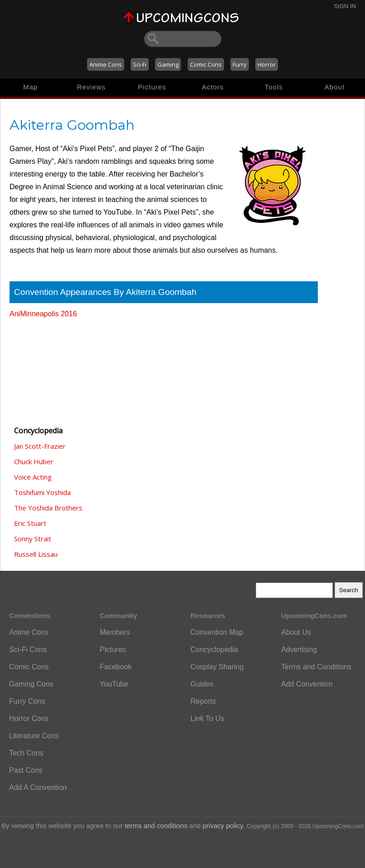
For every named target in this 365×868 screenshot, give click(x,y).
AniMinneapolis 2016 (43, 314)
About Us (296, 632)
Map (30, 87)
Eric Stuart (30, 523)
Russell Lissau (36, 554)
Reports (203, 701)
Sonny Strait (33, 539)
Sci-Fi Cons (28, 650)
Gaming (168, 64)
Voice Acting (33, 477)
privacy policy (223, 826)
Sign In (345, 6)
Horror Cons (29, 718)
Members (115, 632)
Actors (213, 87)
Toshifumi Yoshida (42, 492)
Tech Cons (26, 753)
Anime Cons (106, 64)
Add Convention (307, 684)
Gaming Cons (31, 684)
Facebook (116, 667)
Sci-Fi (140, 64)
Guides (202, 684)
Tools (274, 87)
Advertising (299, 650)
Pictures (152, 87)
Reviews (91, 87)
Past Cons (26, 770)
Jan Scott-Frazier (40, 446)
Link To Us (207, 718)
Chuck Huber (34, 461)
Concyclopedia (214, 650)
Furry (240, 64)
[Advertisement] (55, 368)
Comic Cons (206, 64)
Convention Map (217, 632)
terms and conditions (156, 826)
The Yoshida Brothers (48, 508)
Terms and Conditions (316, 667)
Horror (267, 64)
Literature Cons (34, 736)
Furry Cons (27, 701)
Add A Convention (38, 787)
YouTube (114, 684)
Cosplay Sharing (217, 667)
